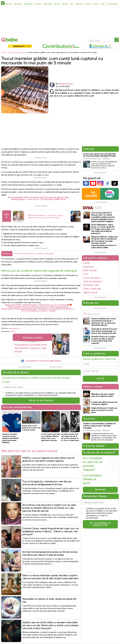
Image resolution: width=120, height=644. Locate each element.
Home (4, 52)
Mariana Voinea (66, 84)
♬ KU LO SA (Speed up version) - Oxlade (48, 308)
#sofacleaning (44, 307)
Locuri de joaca (92, 278)
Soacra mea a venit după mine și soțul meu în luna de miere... (31, 427)
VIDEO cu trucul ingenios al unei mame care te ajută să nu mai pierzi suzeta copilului (48, 458)
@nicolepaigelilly (15, 197)
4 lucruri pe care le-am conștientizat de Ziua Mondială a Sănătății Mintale (99, 155)
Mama (57, 4)
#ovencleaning (50, 197)
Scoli (86, 274)
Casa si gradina (20, 52)
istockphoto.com (14, 327)
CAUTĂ (100, 380)
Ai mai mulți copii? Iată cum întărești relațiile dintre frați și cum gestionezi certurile (51, 436)
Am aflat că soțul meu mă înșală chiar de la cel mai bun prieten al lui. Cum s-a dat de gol (70, 436)
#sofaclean (32, 307)
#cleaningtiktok (58, 307)
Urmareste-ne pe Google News (41, 359)
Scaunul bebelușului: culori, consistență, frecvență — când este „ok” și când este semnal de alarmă (104, 322)
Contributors (112, 4)
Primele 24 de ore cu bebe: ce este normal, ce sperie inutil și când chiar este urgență (103, 340)
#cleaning (38, 197)
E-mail (6, 380)
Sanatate (79, 4)
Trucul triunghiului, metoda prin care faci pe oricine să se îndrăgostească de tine (47, 482)
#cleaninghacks (18, 199)
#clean (45, 305)
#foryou (61, 197)
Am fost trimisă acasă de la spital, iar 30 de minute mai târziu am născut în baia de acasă (50, 552)
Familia (65, 4)
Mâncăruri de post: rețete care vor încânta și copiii (103, 396)
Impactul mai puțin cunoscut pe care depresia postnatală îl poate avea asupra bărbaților (11, 437)
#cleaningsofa (21, 307)
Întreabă (100, 491)
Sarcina (9, 4)
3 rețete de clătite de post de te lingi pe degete (104, 405)
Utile (103, 4)
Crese (86, 263)
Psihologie (48, 4)
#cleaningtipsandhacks (59, 305)
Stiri (72, 4)
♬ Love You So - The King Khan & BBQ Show (46, 199)
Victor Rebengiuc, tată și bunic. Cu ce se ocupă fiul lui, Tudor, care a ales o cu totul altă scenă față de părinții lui (103, 229)
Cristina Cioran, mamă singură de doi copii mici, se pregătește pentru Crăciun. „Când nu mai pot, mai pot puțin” (50, 530)
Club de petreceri (93, 281)
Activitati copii (91, 285)
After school (90, 270)
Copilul (38, 4)
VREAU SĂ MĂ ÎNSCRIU (41, 399)
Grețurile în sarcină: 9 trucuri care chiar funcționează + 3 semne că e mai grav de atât (104, 331)
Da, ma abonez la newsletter (100, 526)
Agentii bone (90, 292)
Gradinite (88, 267)
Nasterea (18, 4)
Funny (88, 4)
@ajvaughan (11, 303)
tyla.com (13, 330)
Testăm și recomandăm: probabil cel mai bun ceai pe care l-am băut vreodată (99, 427)
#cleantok (28, 197)
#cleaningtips (8, 307)
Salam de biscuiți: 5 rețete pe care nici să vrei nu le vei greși (104, 411)
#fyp (67, 197)
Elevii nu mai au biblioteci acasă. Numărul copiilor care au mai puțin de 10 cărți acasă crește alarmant (50, 576)
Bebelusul (28, 4)
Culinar (95, 4)
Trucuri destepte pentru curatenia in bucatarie (34, 252)
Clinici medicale (92, 289)
